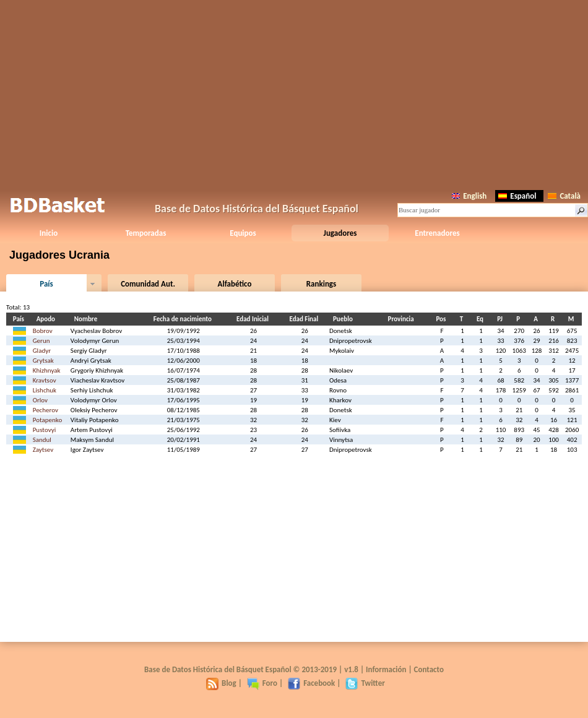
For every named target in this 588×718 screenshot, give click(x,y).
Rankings (321, 284)
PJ (502, 319)
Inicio (49, 233)
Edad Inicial (254, 319)
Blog (221, 683)
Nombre (88, 319)
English (469, 196)
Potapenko (48, 420)
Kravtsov (45, 380)
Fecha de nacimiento (184, 319)
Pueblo (345, 319)
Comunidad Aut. (148, 284)
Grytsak (43, 361)
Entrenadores (437, 233)
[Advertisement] (294, 93)
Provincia (403, 319)
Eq (482, 319)
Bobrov (43, 331)
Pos (443, 319)
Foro (262, 683)
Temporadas (146, 233)
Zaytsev (43, 450)
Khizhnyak (47, 370)
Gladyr (42, 351)
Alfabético (235, 284)
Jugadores (340, 233)
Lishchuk (45, 390)
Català (564, 196)
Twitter (365, 683)
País (46, 284)
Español (517, 196)
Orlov (40, 400)
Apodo (48, 319)
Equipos (243, 233)
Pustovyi (45, 430)
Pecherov (45, 410)
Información (386, 669)
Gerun (41, 341)
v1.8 (351, 669)
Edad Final (305, 319)
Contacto (429, 669)
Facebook (311, 683)
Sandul (42, 440)
